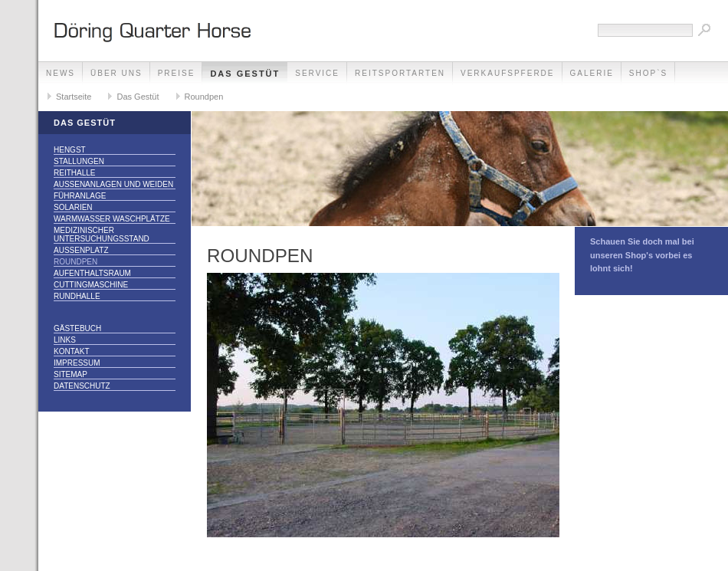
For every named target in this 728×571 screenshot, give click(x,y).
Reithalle (74, 173)
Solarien (73, 207)
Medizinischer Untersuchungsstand (102, 235)
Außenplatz (81, 250)
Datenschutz (82, 386)
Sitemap (71, 374)
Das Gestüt (245, 74)
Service (317, 73)
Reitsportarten (400, 73)
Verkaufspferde (507, 73)
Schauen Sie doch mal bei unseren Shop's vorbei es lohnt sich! (642, 255)
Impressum (77, 363)
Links (65, 340)
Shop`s (648, 73)
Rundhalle (77, 296)
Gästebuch (77, 328)
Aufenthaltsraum (92, 273)
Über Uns (116, 73)
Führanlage (80, 196)
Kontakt (71, 351)
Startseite (74, 97)
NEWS (61, 73)
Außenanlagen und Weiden (113, 184)
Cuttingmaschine (91, 285)
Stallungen (79, 161)
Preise (177, 73)
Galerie (592, 73)
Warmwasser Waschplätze (112, 219)
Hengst (70, 150)
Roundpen (204, 97)
